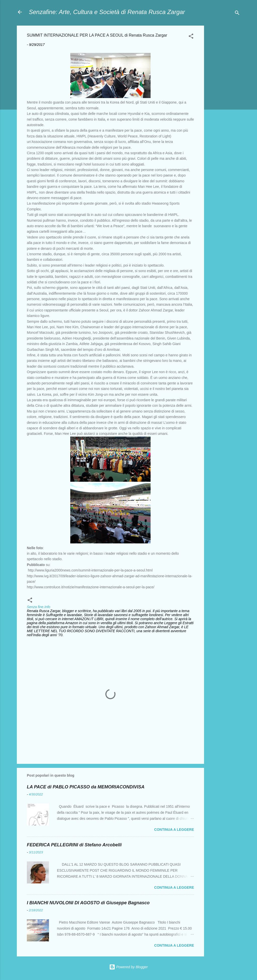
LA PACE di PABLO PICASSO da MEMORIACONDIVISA (86, 787)
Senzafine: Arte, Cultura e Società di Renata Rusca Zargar (107, 12)
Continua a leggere (174, 830)
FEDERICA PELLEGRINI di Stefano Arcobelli (74, 845)
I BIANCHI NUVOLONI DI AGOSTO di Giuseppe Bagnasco (88, 903)
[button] (191, 37)
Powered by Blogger (128, 967)
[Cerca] (237, 14)
